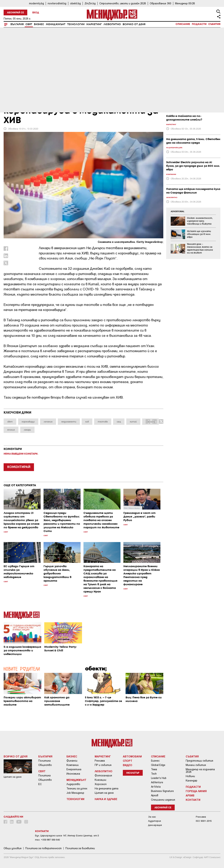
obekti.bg (75, 3)
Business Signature (162, 791)
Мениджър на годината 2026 (200, 771)
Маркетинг (94, 24)
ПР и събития (103, 765)
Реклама (100, 761)
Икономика (73, 774)
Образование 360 (161, 3)
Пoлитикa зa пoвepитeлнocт (43, 848)
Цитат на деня (104, 793)
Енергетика (74, 769)
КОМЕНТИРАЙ (19, 467)
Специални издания (163, 800)
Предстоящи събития (199, 761)
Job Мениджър (75, 793)
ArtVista (156, 787)
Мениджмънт (56, 24)
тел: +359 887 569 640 (47, 840)
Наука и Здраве (106, 799)
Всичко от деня (134, 24)
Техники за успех (77, 788)
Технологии (76, 24)
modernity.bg (36, 3)
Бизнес (39, 24)
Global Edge (158, 765)
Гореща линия (196, 791)
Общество (45, 765)
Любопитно (112, 24)
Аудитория (155, 821)
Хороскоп (101, 784)
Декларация (155, 825)
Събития (214, 24)
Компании (73, 765)
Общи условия (13, 848)
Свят (29, 24)
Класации (100, 780)
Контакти (193, 800)
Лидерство (73, 784)
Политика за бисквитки (80, 848)
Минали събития (196, 765)
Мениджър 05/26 (185, 3)
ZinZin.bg (90, 3)
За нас (152, 817)
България (17, 24)
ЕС (40, 784)
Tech (154, 774)
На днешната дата (106, 788)
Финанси (72, 761)
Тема (154, 769)
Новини (190, 776)
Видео (128, 765)
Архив (155, 795)
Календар (191, 781)
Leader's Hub (159, 778)
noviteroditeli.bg (57, 3)
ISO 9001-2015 (204, 821)
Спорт (128, 761)
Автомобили (132, 756)
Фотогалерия (103, 775)
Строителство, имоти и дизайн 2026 (123, 3)
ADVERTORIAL (178, 212)
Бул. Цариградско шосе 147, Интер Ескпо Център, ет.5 (67, 836)
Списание (183, 24)
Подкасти (199, 24)
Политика (44, 761)
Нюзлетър (133, 773)
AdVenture (157, 782)
